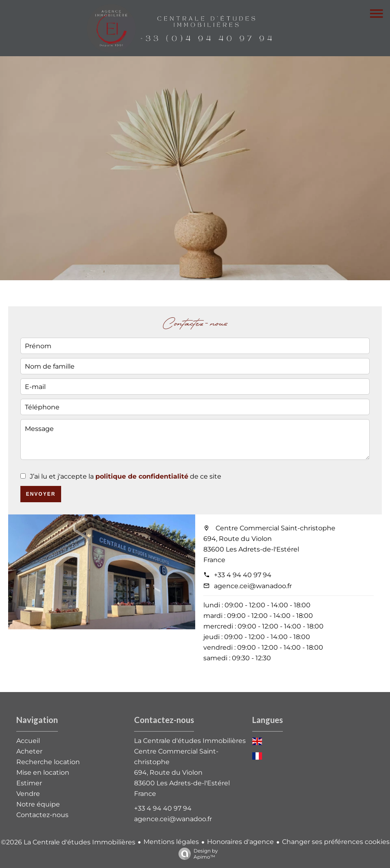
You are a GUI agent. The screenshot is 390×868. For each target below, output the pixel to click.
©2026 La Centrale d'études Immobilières (68, 842)
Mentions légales (171, 842)
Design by (196, 854)
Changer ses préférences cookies (336, 842)
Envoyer (41, 494)
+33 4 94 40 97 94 (243, 575)
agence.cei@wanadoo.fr (253, 586)
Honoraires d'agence (240, 842)
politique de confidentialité (142, 476)
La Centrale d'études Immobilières (190, 741)
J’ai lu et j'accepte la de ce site (126, 476)
